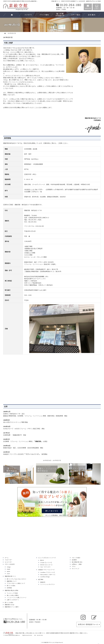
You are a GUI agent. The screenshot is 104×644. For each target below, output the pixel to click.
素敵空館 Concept (9, 605)
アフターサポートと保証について (16, 583)
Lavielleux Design (45, 577)
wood (8, 574)
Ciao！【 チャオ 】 (45, 567)
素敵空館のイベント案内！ (12, 607)
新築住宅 (43, 582)
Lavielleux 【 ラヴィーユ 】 (48, 572)
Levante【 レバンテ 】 (46, 563)
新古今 (42, 560)
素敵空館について (12, 581)
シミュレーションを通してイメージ (17, 598)
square (8, 571)
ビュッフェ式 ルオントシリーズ (47, 558)
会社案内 (74, 560)
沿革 (6, 407)
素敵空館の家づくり (10, 576)
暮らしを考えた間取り (13, 595)
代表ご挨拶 (8, 43)
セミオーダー (8, 562)
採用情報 (8, 138)
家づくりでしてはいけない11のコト (17, 579)
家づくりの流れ (11, 586)
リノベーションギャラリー (48, 584)
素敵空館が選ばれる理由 (11, 590)
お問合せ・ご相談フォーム (89, 624)
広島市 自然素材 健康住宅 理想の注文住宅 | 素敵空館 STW (62, 633)
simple (8, 569)
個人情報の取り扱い (77, 562)
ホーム (7, 558)
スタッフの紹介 (76, 558)
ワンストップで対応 (12, 593)
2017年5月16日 (47, 460)
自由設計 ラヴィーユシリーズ (46, 570)
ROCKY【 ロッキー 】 (47, 565)
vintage (9, 567)
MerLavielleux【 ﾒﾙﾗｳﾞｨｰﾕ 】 (48, 575)
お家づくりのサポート (13, 600)
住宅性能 (9, 588)
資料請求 (97, 7)
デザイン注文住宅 (10, 564)
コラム (74, 566)
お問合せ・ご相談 (77, 564)
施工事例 (41, 580)
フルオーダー (8, 560)
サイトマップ (75, 569)
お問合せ (88, 7)
